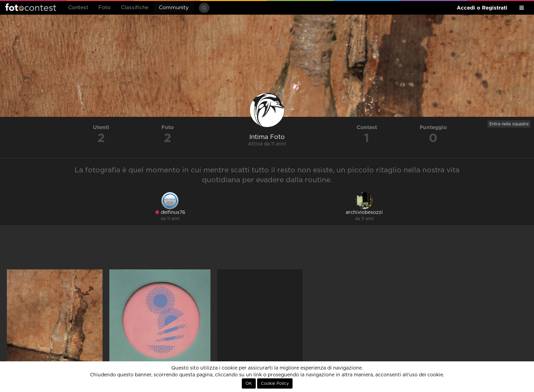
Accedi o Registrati (482, 8)
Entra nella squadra (509, 124)
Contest (78, 8)
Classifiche (135, 8)
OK (249, 383)
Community (174, 8)
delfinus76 (170, 212)
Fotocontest (31, 7)
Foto (105, 8)
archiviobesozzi (364, 213)
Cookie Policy (275, 383)
